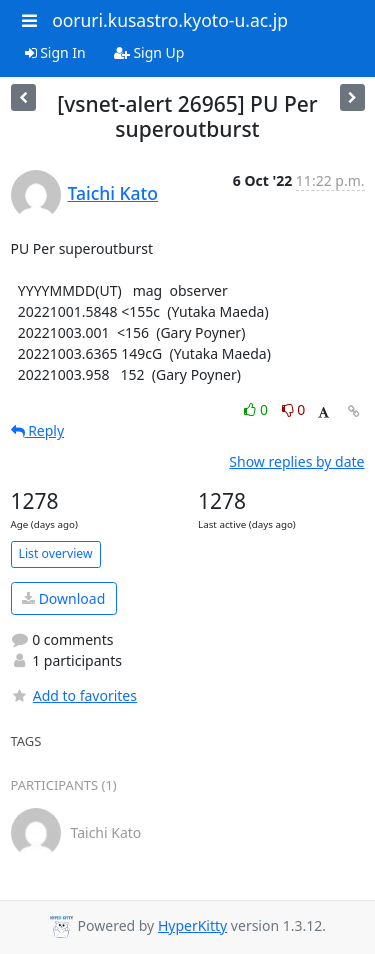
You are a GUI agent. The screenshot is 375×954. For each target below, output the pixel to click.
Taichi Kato (113, 193)
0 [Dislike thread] (294, 409)
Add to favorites (74, 695)
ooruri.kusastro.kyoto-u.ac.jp (170, 20)
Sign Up (149, 52)
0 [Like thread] (257, 409)
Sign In (55, 52)
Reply (38, 430)
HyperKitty (192, 925)
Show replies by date (296, 461)
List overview (56, 553)
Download (63, 598)
